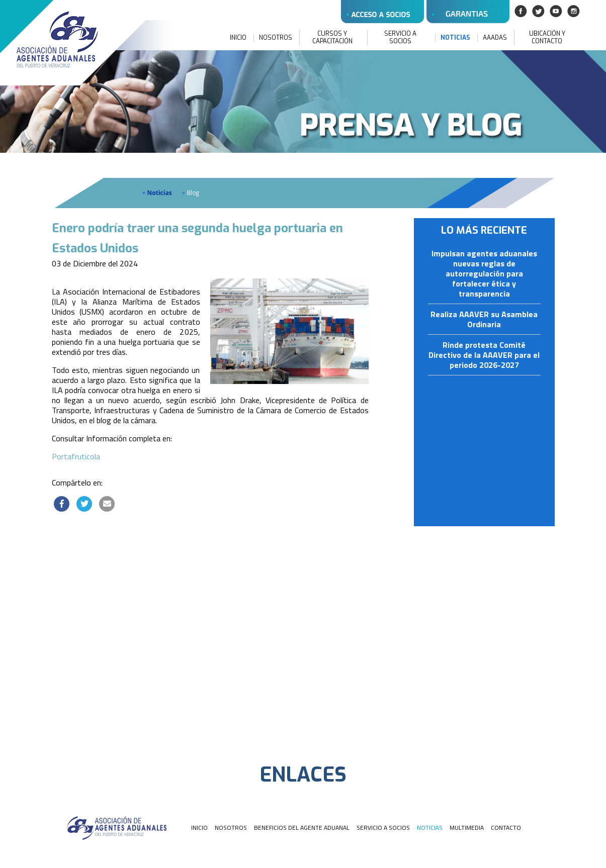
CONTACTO (506, 828)
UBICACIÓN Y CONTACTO (547, 38)
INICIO (238, 38)
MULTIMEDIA (467, 828)
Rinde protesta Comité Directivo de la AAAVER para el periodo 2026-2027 (484, 355)
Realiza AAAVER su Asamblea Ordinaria (484, 320)
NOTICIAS (455, 38)
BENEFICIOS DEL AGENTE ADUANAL (302, 828)
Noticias (157, 193)
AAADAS (495, 38)
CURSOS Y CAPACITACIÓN (332, 38)
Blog (191, 193)
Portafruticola (76, 456)
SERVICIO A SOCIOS (400, 38)
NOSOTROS (276, 38)
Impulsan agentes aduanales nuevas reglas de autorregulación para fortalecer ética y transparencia (484, 274)
